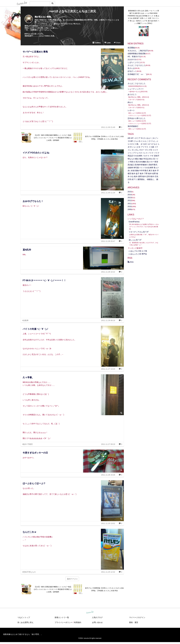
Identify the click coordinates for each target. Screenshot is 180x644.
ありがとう (132, 94)
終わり (130, 102)
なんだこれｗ (30, 532)
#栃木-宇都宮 (28, 444)
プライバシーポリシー (64, 622)
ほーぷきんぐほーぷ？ (34, 483)
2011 (130, 204)
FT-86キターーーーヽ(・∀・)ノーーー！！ (44, 280)
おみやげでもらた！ (33, 201)
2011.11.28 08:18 (108, 320)
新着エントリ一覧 (62, 617)
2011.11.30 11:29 (108, 193)
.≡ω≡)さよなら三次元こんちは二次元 (72, 11)
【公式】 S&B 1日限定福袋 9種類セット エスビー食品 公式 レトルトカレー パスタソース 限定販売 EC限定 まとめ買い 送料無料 (53, 138)
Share (117, 43)
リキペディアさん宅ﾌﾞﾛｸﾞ (139, 232)
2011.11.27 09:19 (108, 444)
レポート (131, 110)
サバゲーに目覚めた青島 (35, 52)
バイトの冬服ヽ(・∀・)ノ (36, 329)
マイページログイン (137, 617)
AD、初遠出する (134, 56)
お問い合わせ (97, 622)
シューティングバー (136, 89)
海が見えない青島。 (44, 17)
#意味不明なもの (29, 572)
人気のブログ (97, 617)
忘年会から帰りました (137, 118)
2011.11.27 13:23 (108, 369)
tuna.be (90, 612)
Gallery (97, 43)
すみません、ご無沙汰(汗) (138, 51)
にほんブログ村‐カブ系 (138, 251)
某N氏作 (27, 250)
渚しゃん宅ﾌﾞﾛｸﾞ (135, 240)
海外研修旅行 (133, 126)
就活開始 (131, 48)
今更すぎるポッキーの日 (35, 453)
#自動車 (25, 320)
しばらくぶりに (134, 62)
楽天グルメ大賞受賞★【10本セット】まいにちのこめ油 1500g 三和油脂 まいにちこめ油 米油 (104, 138)
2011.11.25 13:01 (108, 523)
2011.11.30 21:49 (108, 127)
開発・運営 (134, 622)
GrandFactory (134, 222)
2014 (130, 195)
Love (107, 43)
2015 (130, 192)
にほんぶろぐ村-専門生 (138, 254)
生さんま (131, 68)
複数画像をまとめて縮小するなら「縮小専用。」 (23, 634)
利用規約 (78, 622)
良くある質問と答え (25, 622)
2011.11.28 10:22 (108, 272)
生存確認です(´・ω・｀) (137, 74)
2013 (130, 198)
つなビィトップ (24, 617)
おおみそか (132, 59)
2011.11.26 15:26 (108, 475)
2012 (130, 200)
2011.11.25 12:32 (108, 572)
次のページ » (72, 579)
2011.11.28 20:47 (108, 241)
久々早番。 (28, 378)
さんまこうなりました (137, 65)
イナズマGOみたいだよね (36, 153)
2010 (130, 206)
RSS (131, 262)
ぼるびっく (132, 71)
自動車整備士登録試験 (137, 54)
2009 (130, 209)
